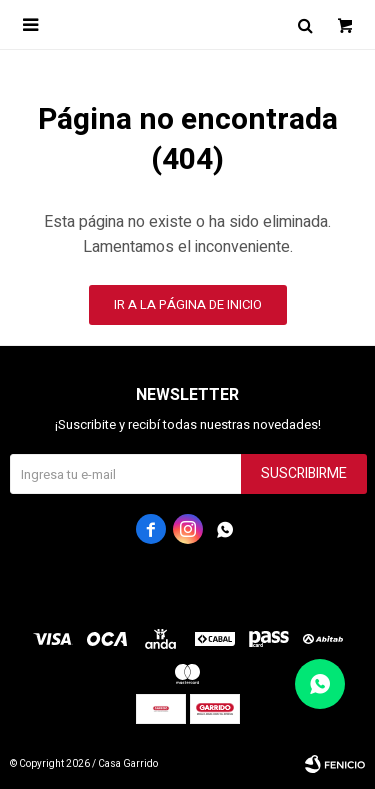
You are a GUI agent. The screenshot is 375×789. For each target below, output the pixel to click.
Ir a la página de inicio (188, 304)
